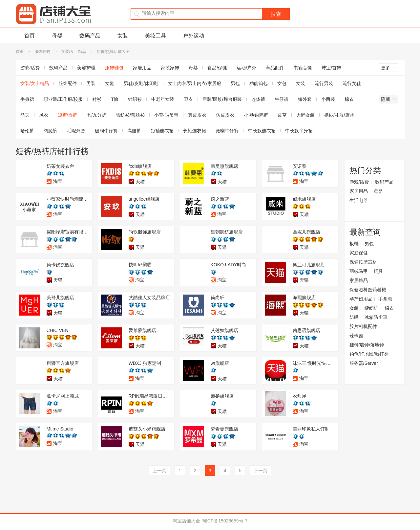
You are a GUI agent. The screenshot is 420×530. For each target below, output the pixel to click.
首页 (30, 36)
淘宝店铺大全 (186, 521)
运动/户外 (246, 68)
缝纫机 (371, 308)
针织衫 (135, 99)
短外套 (305, 99)
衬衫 (97, 99)
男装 (91, 83)
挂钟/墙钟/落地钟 (367, 345)
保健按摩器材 (363, 262)
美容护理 (86, 68)
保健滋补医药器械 (368, 290)
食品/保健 (217, 68)
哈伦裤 (27, 131)
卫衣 (188, 99)
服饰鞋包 (42, 52)
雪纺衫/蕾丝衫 (130, 115)
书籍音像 (303, 68)
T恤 (115, 99)
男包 (235, 83)
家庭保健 (359, 253)
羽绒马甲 (359, 271)
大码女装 (305, 115)
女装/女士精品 (73, 52)
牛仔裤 (282, 99)
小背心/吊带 (166, 115)
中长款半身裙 (299, 131)
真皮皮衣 (197, 115)
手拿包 (385, 299)
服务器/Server (364, 363)
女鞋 (110, 83)
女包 (282, 83)
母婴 (57, 36)
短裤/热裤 (68, 115)
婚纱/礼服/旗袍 (339, 115)
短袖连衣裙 (162, 131)
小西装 (328, 99)
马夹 (25, 115)
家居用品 (142, 68)
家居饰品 (359, 280)
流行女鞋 (352, 83)
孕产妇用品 (361, 299)
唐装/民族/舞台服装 (222, 99)
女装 (123, 36)
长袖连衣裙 (195, 131)
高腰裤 (134, 131)
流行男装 (324, 83)
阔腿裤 (51, 131)
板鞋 (354, 244)
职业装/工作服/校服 (63, 99)
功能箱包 (259, 83)
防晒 (354, 317)
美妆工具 (156, 36)
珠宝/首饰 (331, 68)
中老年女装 (163, 99)
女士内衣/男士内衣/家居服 (195, 83)
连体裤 (258, 99)
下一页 (261, 471)
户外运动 (194, 36)
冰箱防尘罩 (376, 317)
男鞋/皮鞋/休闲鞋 (141, 83)
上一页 (159, 471)
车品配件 (275, 68)
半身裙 (27, 99)
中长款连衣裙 (262, 131)
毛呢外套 (76, 131)
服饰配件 (68, 83)
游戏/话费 (30, 68)
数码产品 (90, 36)
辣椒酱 (356, 336)
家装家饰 (170, 68)
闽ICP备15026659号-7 (224, 521)
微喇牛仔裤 (227, 131)
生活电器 (359, 200)
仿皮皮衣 (225, 115)
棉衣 (349, 99)
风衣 (44, 115)
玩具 (378, 271)
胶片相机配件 (363, 326)
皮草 (282, 115)
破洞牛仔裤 (106, 131)
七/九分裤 (96, 115)
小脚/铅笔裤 (256, 115)
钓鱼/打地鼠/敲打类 (369, 354)
